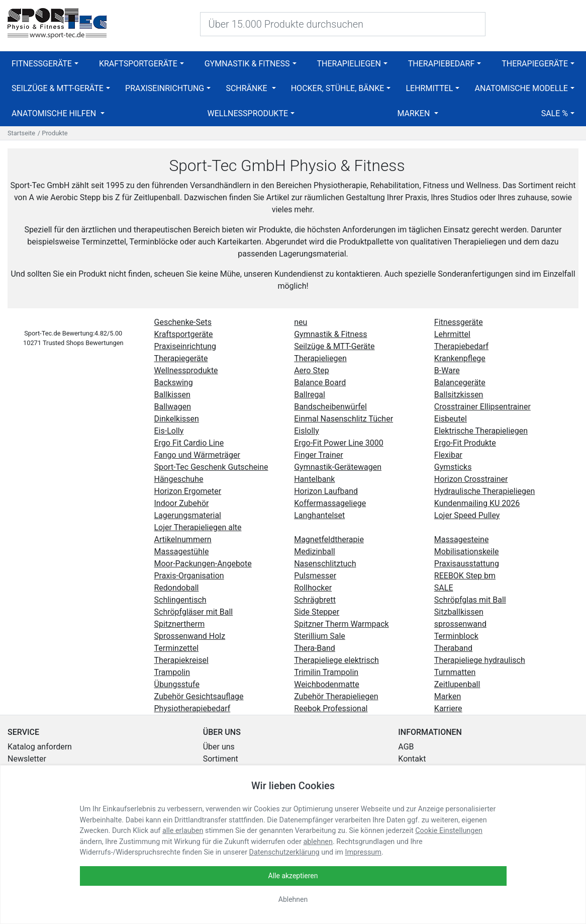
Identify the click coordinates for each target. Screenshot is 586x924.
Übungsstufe (177, 684)
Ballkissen (172, 395)
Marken (414, 113)
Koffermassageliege (330, 503)
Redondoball (177, 588)
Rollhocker (313, 588)
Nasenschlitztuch (325, 564)
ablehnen (318, 842)
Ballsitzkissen (459, 395)
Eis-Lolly (169, 431)
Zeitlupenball (457, 684)
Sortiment (221, 759)
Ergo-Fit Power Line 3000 (339, 443)
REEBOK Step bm (465, 576)
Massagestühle (182, 552)
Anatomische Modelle (521, 88)
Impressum (363, 852)
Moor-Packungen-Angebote (203, 564)
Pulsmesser (315, 576)
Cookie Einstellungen (449, 831)
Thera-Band (315, 648)
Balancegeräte (460, 383)
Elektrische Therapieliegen (481, 431)
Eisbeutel (451, 419)
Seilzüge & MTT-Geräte (58, 88)
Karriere (448, 708)
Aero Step (311, 370)
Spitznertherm (180, 624)
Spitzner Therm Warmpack (341, 624)
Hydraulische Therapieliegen (485, 491)
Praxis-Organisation (189, 576)
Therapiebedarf (441, 64)
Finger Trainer (319, 455)
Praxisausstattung (467, 564)
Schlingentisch (180, 600)
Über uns (219, 747)
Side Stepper (317, 612)
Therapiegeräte (535, 64)
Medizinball (315, 552)
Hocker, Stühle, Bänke (338, 88)
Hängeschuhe (179, 479)
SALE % (555, 113)
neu (301, 322)
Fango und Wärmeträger (197, 455)
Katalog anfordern (40, 747)
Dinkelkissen (177, 419)
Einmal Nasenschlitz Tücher (344, 419)
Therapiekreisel (181, 660)
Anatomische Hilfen (55, 113)
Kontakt (412, 759)
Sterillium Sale (320, 636)
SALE (444, 588)
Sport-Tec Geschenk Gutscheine (211, 467)
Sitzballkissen (459, 612)
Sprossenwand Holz (190, 636)
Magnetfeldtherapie (329, 539)
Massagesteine (462, 539)
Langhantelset (319, 515)
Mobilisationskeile (467, 552)
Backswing (174, 383)
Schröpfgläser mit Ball (194, 612)
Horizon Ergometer (188, 491)
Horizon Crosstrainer (471, 479)
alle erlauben (183, 831)
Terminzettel (177, 648)
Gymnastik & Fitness (247, 64)
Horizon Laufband (326, 491)
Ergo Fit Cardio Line (189, 443)
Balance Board (320, 383)
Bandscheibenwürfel (330, 407)
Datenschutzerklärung (284, 852)
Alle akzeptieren (293, 876)
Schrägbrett (315, 600)
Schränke (247, 88)
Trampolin (172, 672)
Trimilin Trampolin (326, 672)
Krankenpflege (460, 358)
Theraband (453, 648)
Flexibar (448, 455)
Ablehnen (293, 899)
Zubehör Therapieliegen (336, 696)
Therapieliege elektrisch (336, 660)
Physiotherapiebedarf (192, 708)
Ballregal (310, 395)
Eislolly (307, 431)
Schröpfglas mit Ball (470, 600)
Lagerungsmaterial (188, 515)
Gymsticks (453, 467)
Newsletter (27, 759)
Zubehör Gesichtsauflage (199, 696)
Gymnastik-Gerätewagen (338, 467)
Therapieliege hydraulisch (480, 660)
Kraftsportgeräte (138, 64)
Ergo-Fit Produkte (465, 443)
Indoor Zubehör (182, 503)
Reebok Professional (331, 708)
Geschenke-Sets (183, 322)
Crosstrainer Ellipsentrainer (482, 407)
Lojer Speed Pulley (467, 515)
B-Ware (447, 370)
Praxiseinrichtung (165, 88)
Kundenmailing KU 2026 (477, 503)
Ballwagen (173, 407)
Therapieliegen (349, 64)
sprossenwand (460, 624)
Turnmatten (455, 672)
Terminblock (456, 636)
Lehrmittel (429, 88)
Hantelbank (314, 479)
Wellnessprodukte (248, 113)
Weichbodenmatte (327, 684)
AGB (406, 747)
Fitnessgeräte (42, 64)
